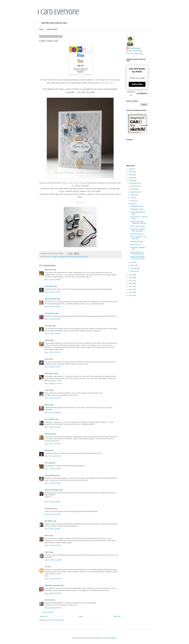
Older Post (117, 616)
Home (41, 29)
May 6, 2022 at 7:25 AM (53, 352)
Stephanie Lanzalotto (52, 585)
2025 (131, 172)
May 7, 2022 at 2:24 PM (53, 469)
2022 (131, 181)
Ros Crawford (50, 419)
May (132, 204)
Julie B (47, 390)
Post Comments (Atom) (56, 620)
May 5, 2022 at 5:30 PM (53, 319)
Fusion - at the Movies (137, 226)
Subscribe (137, 84)
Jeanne (47, 340)
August (133, 195)
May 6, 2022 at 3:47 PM (53, 398)
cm (46, 567)
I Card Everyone (58, 12)
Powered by (137, 93)
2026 (131, 169)
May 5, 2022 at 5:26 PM (53, 307)
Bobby (47, 450)
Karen (47, 359)
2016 (131, 289)
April (132, 262)
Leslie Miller (49, 286)
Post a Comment (48, 612)
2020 (131, 278)
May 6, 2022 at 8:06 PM (53, 413)
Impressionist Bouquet (77, 256)
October (133, 189)
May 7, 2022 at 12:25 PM (53, 456)
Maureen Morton (51, 299)
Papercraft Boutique (52, 490)
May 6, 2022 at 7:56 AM (53, 367)
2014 (131, 295)
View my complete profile (135, 54)
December (134, 183)
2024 (131, 175)
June (132, 201)
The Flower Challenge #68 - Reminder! (137, 230)
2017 (131, 286)
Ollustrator (98, 638)
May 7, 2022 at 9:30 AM (53, 444)
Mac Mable (49, 521)
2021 (131, 275)
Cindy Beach (49, 374)
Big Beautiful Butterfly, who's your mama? (137, 258)
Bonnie (47, 405)
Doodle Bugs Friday (137, 234)
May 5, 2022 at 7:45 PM (53, 334)
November (134, 186)
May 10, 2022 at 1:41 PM (53, 560)
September (134, 192)
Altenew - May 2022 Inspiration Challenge (138, 222)
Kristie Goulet (50, 313)
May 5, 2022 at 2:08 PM (53, 280)
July (132, 198)
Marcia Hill (49, 270)
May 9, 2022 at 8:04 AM (53, 529)
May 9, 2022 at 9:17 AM (53, 545)
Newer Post (44, 616)
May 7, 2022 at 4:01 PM (53, 483)
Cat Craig (48, 463)
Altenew (47, 256)
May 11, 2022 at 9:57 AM (53, 579)
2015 (131, 292)
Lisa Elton (48, 326)
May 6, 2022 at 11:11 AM (53, 384)
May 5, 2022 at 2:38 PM (53, 292)
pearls (86, 256)
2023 (131, 178)
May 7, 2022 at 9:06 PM (53, 502)
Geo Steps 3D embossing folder (60, 256)
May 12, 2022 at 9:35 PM (53, 593)
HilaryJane (49, 434)
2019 (131, 281)
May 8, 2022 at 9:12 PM (53, 514)
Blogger (114, 638)
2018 (131, 284)
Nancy (47, 536)
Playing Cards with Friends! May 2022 (137, 253)
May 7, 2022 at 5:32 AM (53, 427)
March (133, 265)
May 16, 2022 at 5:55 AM (53, 608)
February (134, 268)
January (133, 271)
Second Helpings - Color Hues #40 (138, 238)
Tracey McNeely (50, 475)
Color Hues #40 (135, 244)
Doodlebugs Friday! (137, 206)
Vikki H (47, 552)
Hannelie (48, 600)
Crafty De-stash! (52, 29)
